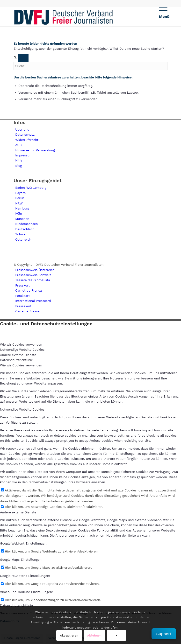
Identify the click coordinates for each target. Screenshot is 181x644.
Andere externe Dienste (18, 512)
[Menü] (161, 17)
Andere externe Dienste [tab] (18, 355)
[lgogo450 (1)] (75, 17)
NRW (19, 203)
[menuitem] (161, 17)
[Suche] (90, 66)
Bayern (20, 193)
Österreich (23, 240)
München (22, 219)
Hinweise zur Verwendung (35, 150)
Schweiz (22, 234)
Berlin (20, 198)
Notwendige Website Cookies (22, 409)
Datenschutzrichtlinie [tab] (16, 360)
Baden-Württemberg (31, 188)
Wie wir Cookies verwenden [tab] (21, 345)
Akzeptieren (69, 636)
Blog (18, 166)
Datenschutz (25, 135)
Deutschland (25, 229)
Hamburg (22, 208)
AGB (18, 145)
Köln (19, 213)
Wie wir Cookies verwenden (21, 365)
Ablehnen (94, 636)
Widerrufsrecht (27, 140)
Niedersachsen (26, 224)
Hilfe (19, 160)
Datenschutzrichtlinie (16, 605)
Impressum (24, 155)
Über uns (22, 129)
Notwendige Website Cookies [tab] (22, 350)
